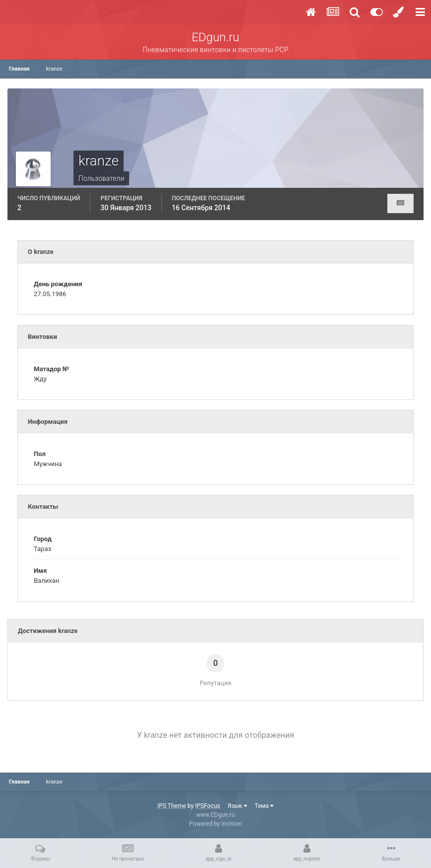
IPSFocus (208, 806)
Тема (264, 806)
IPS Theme (172, 806)
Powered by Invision (215, 824)
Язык (237, 806)
